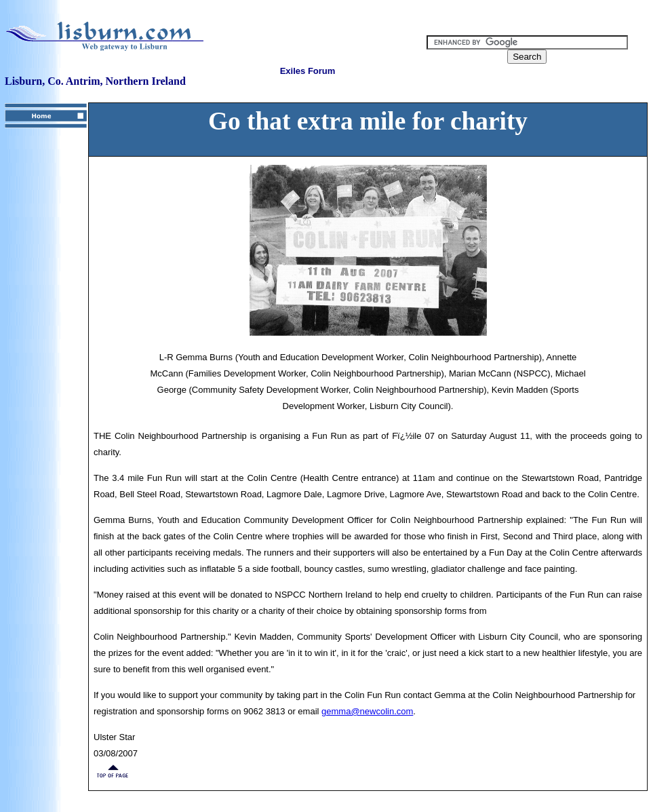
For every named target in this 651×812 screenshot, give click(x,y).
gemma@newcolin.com (367, 711)
